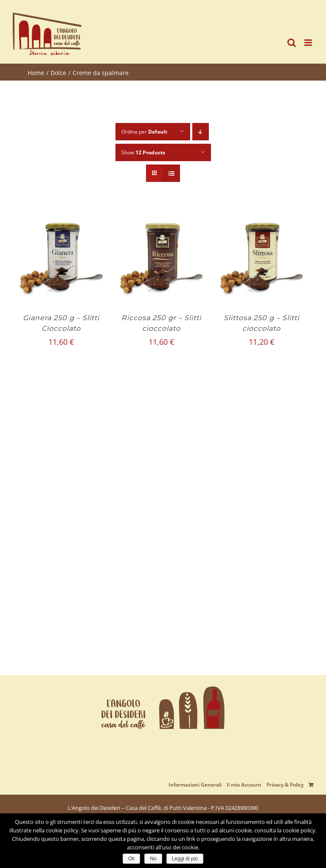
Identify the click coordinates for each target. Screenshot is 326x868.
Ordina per (144, 132)
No (153, 859)
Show (143, 152)
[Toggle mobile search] (292, 43)
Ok (131, 859)
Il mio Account (244, 785)
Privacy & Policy (285, 785)
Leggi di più (185, 859)
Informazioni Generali (195, 785)
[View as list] (171, 173)
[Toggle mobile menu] (309, 43)
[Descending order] (201, 132)
